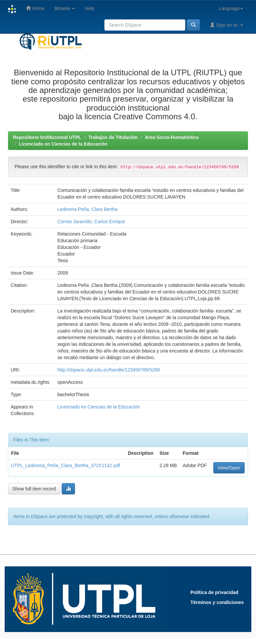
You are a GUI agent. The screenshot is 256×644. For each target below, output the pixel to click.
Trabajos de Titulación (113, 137)
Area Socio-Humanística (171, 137)
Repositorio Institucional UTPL (47, 137)
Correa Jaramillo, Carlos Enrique (91, 222)
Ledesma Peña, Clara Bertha (87, 209)
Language (231, 8)
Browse (65, 8)
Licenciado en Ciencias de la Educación (63, 144)
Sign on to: (226, 25)
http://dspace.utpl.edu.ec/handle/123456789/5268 (108, 370)
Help (89, 8)
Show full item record (34, 489)
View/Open (229, 468)
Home (35, 8)
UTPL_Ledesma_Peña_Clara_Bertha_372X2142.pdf (65, 465)
